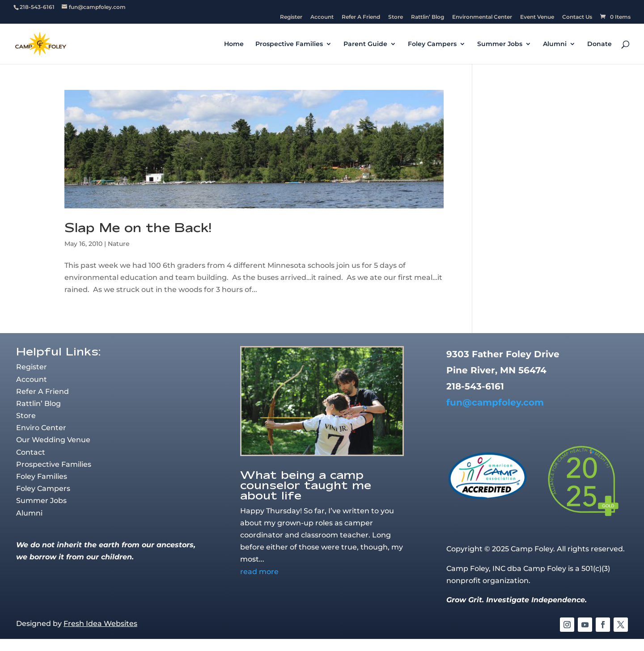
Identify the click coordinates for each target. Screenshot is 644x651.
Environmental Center (482, 17)
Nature (119, 244)
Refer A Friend (361, 17)
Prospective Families (289, 44)
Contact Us (577, 17)
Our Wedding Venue (53, 440)
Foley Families (42, 476)
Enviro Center (41, 428)
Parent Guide (365, 44)
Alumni (555, 44)
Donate (600, 44)
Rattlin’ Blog (428, 17)
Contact (31, 452)
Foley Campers (432, 44)
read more (259, 572)
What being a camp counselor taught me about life (306, 485)
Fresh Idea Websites (100, 624)
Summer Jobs (500, 44)
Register (291, 17)
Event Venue (537, 17)
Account (322, 17)
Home (234, 44)
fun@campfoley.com (495, 402)
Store (396, 17)
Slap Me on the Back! (138, 227)
